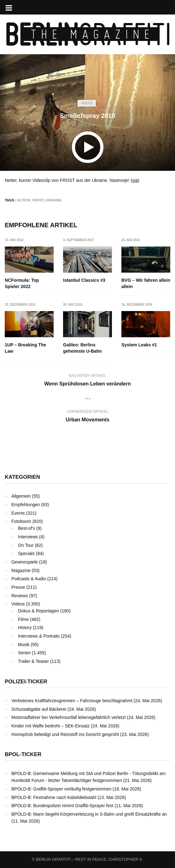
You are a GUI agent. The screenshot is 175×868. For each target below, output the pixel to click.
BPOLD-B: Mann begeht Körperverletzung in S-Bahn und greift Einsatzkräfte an (89, 814)
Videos (87, 103)
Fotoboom (21, 521)
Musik (24, 645)
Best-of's (26, 528)
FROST (38, 200)
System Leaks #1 (139, 345)
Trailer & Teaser (33, 661)
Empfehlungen (26, 505)
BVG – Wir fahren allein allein (146, 283)
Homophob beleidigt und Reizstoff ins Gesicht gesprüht (65, 734)
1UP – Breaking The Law (25, 348)
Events (18, 513)
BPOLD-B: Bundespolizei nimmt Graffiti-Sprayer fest (62, 806)
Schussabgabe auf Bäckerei (39, 709)
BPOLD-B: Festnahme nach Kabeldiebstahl (54, 797)
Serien (24, 653)
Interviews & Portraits (39, 636)
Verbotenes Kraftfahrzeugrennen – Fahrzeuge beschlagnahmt (72, 701)
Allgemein (21, 496)
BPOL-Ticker (23, 754)
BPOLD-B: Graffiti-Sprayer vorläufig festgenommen (61, 789)
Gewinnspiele (25, 562)
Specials (26, 553)
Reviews (20, 596)
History (25, 628)
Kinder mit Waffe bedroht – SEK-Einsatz (50, 726)
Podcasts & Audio (29, 579)
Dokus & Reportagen (38, 611)
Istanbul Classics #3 (84, 280)
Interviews (28, 537)
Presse (18, 587)
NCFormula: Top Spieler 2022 (22, 283)
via (135, 180)
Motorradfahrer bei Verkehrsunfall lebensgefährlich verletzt (69, 717)
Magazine (21, 570)
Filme (23, 619)
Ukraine (54, 200)
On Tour (26, 545)
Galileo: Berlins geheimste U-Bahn (82, 348)
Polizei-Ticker (26, 682)
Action (24, 200)
